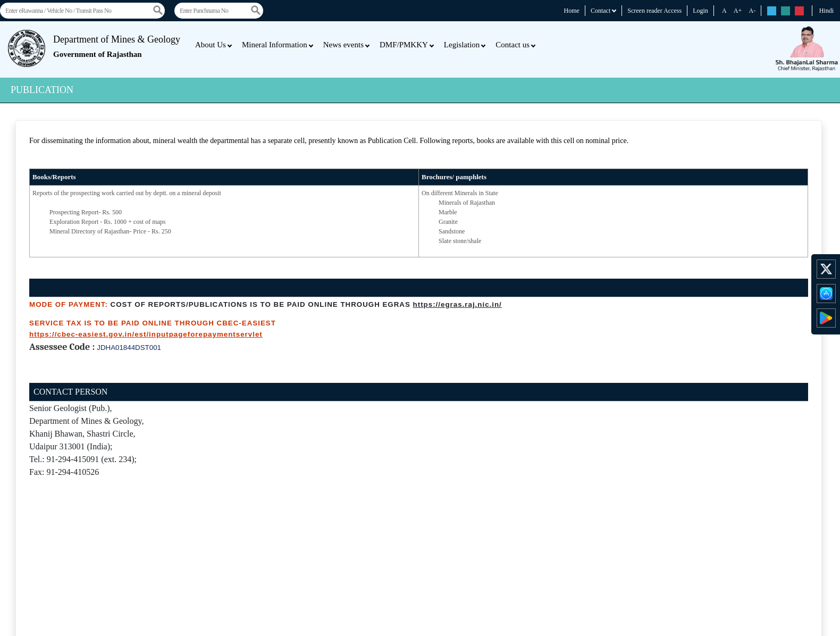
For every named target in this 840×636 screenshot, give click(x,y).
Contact (604, 11)
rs (772, 11)
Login (700, 11)
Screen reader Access (654, 11)
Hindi (826, 11)
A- (752, 11)
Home (572, 11)
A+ (738, 11)
